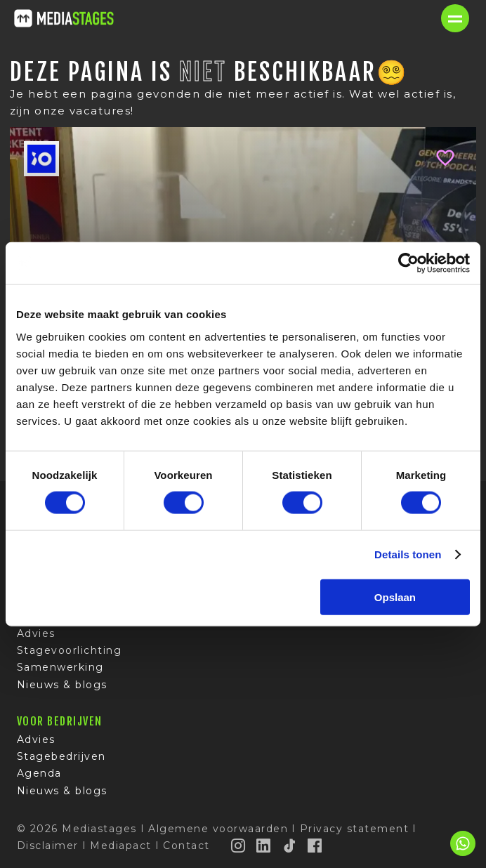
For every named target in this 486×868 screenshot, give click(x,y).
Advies (36, 633)
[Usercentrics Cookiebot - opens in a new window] (408, 263)
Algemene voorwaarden (218, 829)
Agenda (39, 773)
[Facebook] (315, 846)
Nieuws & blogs (62, 685)
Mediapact (121, 846)
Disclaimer (48, 846)
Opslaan (395, 597)
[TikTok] (290, 846)
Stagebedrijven (61, 756)
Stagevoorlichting (70, 650)
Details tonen (408, 554)
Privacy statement (355, 829)
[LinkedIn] (264, 846)
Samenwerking (60, 667)
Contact (186, 846)
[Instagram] (239, 846)
